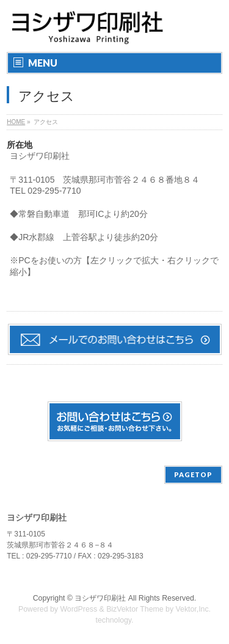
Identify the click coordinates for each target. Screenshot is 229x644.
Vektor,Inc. (194, 609)
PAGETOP (193, 474)
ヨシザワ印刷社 (100, 598)
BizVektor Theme (135, 609)
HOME (16, 122)
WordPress (78, 609)
